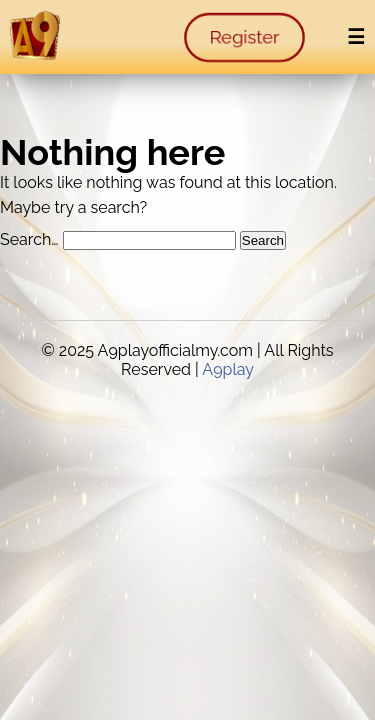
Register (244, 37)
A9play (228, 369)
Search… (29, 239)
